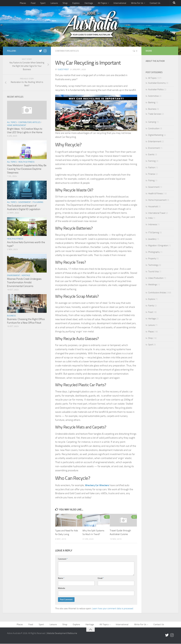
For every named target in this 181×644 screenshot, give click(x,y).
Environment (14, 275)
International (117, 3)
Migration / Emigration (158, 246)
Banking (152, 102)
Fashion (152, 168)
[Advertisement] (160, 405)
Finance (152, 174)
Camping (152, 122)
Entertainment (155, 141)
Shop (66, 3)
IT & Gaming (38, 202)
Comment (63, 559)
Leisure (57, 3)
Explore (76, 3)
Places (29, 3)
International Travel (157, 213)
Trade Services (155, 114)
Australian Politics (156, 89)
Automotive (153, 96)
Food (38, 3)
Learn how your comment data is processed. (113, 608)
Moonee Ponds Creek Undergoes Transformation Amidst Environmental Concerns (24, 282)
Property (152, 259)
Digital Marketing (156, 135)
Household (153, 207)
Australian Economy (157, 83)
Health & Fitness (26, 162)
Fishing (151, 181)
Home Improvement (17, 125)
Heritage (88, 3)
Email (101, 578)
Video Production (156, 278)
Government (25, 202)
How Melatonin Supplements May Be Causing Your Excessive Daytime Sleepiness (27, 169)
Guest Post (63, 69)
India (150, 218)
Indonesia (153, 224)
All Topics (100, 3)
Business (11, 316)
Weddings (153, 285)
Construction (154, 128)
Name (61, 578)
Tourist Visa (153, 272)
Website (62, 588)
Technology (153, 265)
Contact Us (149, 3)
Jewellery (152, 239)
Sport (47, 3)
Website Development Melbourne (62, 634)
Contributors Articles (68, 51)
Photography (154, 252)
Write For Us (132, 3)
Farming (152, 161)
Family (151, 306)
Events (151, 154)
